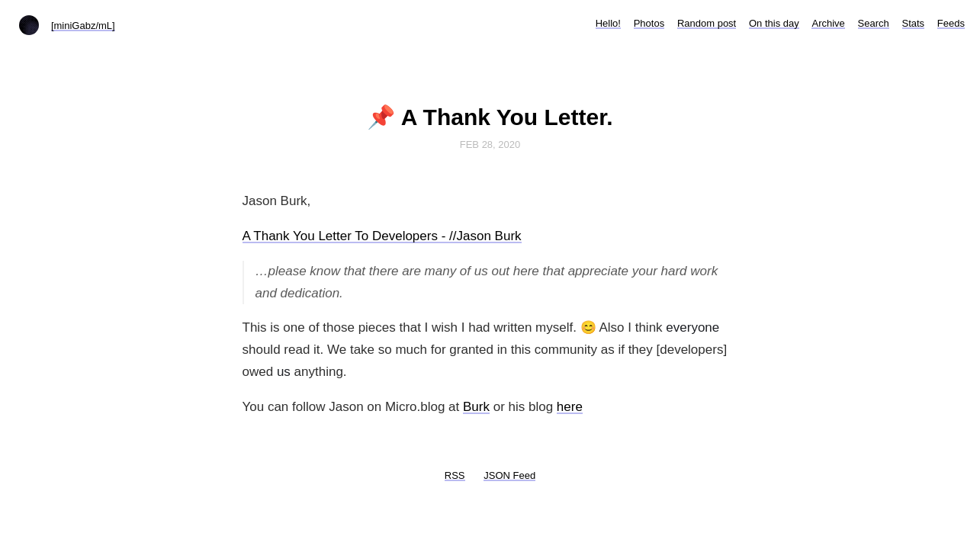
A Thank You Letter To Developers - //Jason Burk (382, 236)
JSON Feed (509, 475)
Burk (476, 407)
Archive (828, 23)
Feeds (951, 23)
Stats (914, 23)
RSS (455, 475)
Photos (649, 23)
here (570, 407)
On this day (774, 23)
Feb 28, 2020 (490, 144)
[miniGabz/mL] (83, 26)
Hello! (608, 23)
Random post (707, 23)
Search (874, 23)
